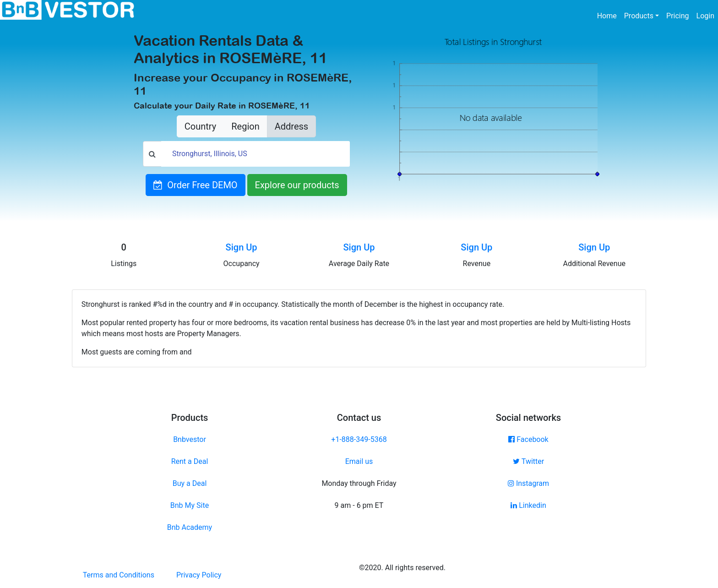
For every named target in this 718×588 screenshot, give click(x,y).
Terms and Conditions (119, 575)
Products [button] (639, 16)
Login (705, 16)
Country (200, 126)
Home (609, 15)
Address (291, 126)
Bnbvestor (190, 439)
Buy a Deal (190, 483)
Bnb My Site (190, 505)
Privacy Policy (199, 575)
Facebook (528, 439)
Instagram (528, 483)
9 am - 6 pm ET (359, 505)
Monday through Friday (359, 483)
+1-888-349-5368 (359, 439)
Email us (359, 461)
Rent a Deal (190, 461)
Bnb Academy (190, 527)
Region (245, 126)
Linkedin (528, 505)
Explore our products (297, 185)
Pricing (678, 16)
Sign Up (242, 247)
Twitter (528, 461)
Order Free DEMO (195, 185)
